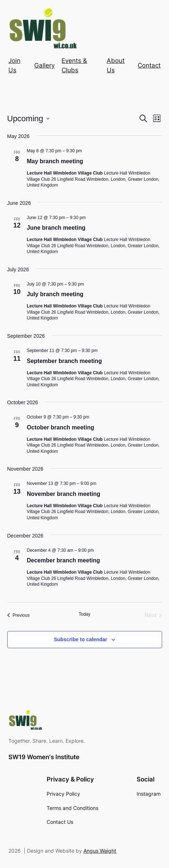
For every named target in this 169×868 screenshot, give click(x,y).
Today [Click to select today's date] (84, 614)
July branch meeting (55, 294)
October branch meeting (61, 427)
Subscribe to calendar (80, 639)
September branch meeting (64, 361)
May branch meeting (55, 161)
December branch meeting (64, 560)
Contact (149, 65)
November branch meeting (64, 494)
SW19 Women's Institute (44, 757)
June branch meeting (56, 228)
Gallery (44, 65)
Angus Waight (100, 851)
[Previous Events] (19, 615)
